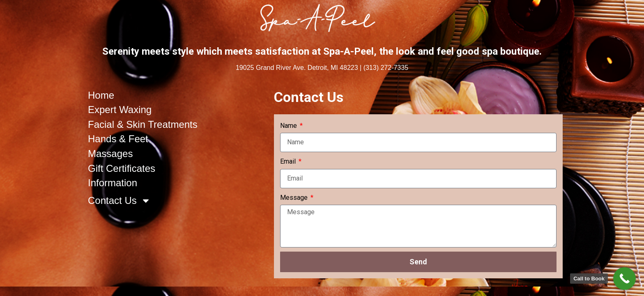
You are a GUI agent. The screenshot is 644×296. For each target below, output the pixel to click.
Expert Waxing (120, 110)
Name (289, 126)
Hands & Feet (118, 139)
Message (295, 198)
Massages (110, 154)
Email (289, 161)
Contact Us (119, 201)
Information (113, 183)
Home (101, 95)
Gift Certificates (122, 168)
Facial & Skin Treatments (143, 124)
